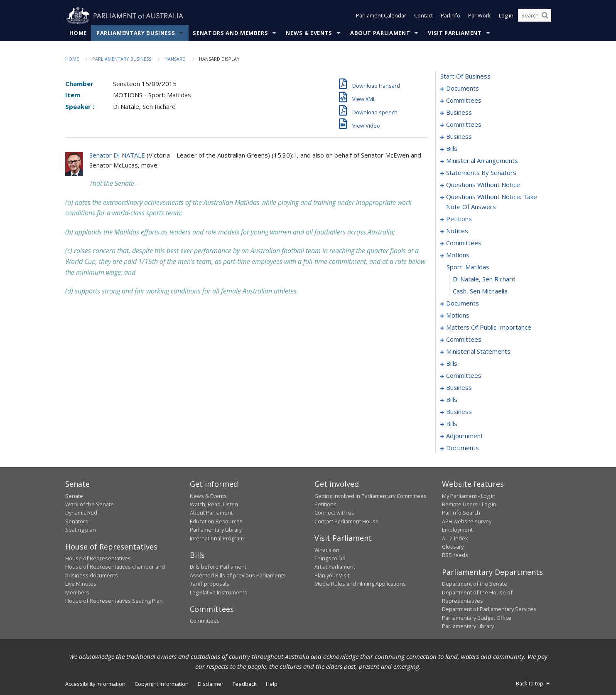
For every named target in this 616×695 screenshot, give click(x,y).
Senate (74, 496)
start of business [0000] (465, 76)
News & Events (309, 33)
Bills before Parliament (218, 567)
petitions (459, 219)
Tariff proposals (210, 584)
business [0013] (459, 137)
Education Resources (216, 521)
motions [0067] (458, 315)
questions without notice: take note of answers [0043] (492, 202)
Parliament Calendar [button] (381, 16)
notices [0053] (457, 231)
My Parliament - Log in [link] (469, 496)
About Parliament (380, 33)
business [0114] (459, 388)
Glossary (453, 547)
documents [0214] (463, 448)
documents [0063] (463, 303)
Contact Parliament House (347, 521)
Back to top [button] (534, 683)
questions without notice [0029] (483, 185)
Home (78, 33)
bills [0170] (452, 424)
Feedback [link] (245, 684)
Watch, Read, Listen (214, 504)
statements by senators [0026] (481, 173)
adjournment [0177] (465, 436)
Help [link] (272, 684)
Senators (77, 521)
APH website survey (467, 521)
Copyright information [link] (162, 684)
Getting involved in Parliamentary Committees (371, 496)
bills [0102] (452, 364)
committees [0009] (464, 125)
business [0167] (459, 412)
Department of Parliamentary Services (489, 609)
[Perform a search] (545, 16)
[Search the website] (535, 16)
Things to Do (330, 558)
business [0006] (459, 113)
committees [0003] (464, 101)
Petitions (325, 504)
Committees (205, 621)
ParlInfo (450, 16)
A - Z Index (455, 538)
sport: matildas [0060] (468, 267)
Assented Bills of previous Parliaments (238, 575)
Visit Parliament (455, 33)
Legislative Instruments (218, 592)
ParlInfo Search (461, 513)
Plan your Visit (332, 575)
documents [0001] (463, 89)
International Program (217, 538)
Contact (423, 16)
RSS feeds (455, 555)
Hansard (175, 59)
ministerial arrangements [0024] (482, 161)
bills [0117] (452, 400)
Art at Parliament (335, 567)
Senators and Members (230, 33)
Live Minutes (81, 584)
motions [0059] (458, 255)
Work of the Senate (90, 504)
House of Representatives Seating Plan (114, 601)
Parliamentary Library (216, 530)
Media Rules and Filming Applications (360, 584)
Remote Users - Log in (469, 504)
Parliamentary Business (136, 33)
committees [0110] (464, 376)
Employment (457, 530)
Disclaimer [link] (211, 684)
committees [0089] (464, 340)
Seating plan (81, 530)
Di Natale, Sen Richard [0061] (484, 279)
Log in (506, 16)
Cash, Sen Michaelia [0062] (480, 291)
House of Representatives (98, 558)
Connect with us (334, 513)
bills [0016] (452, 149)
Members (77, 592)
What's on (327, 550)
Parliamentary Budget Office (477, 618)
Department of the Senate (475, 584)
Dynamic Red (81, 513)
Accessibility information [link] (95, 684)
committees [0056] (464, 243)
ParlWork (480, 16)
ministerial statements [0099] (478, 352)
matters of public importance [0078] (489, 328)
